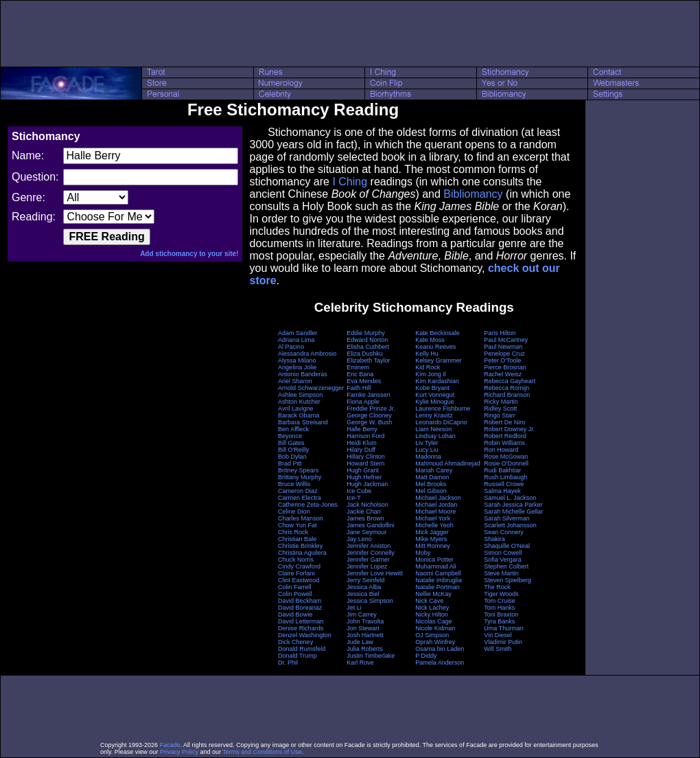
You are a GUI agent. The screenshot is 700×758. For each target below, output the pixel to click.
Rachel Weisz (503, 374)
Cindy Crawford (299, 566)
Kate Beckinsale (437, 333)
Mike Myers (431, 539)
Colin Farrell (295, 587)
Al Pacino (291, 347)
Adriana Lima (296, 340)
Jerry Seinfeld (365, 580)
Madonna (428, 457)
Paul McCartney (506, 340)
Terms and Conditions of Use (262, 752)
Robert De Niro (504, 422)
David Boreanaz (300, 608)
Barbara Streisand (303, 422)
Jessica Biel (363, 594)
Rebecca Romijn (506, 388)
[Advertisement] (350, 34)
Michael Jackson (438, 498)
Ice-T (354, 498)
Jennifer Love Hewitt (375, 573)
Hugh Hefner (364, 477)
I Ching (350, 182)
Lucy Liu (427, 450)
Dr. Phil (288, 663)
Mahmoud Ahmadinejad (448, 463)
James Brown (365, 518)
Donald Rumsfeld (302, 649)
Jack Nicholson (367, 505)
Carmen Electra (300, 498)
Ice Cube (359, 491)
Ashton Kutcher (299, 402)
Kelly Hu (427, 354)
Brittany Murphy (300, 477)
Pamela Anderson (440, 663)
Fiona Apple (363, 402)
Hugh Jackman (367, 484)
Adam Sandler (297, 333)
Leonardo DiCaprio (441, 422)
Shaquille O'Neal (507, 546)
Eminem (358, 367)
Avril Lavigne (295, 409)
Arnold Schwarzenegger (311, 388)
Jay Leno (359, 539)
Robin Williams (504, 443)
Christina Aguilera (302, 553)
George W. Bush (369, 422)
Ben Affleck (293, 429)
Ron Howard (501, 450)
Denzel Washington (305, 635)
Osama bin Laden (440, 649)
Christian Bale (297, 539)
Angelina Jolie (297, 367)
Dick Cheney (295, 642)
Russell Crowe (504, 484)
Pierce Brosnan (505, 367)
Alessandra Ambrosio (307, 354)
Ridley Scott (500, 409)
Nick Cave (429, 601)
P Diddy (426, 656)
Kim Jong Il (431, 374)
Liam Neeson (433, 429)
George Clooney (369, 415)
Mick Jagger (432, 532)
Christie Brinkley (300, 546)
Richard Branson (507, 395)
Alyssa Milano (297, 360)
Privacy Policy (179, 752)
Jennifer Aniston (369, 546)
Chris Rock (293, 532)
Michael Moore (435, 512)
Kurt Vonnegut (435, 395)
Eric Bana (360, 374)
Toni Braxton (501, 615)
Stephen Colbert (506, 566)
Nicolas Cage (434, 621)
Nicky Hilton (432, 615)
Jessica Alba (364, 587)
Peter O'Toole (502, 360)
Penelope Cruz (504, 354)
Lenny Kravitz (434, 415)
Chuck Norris (296, 560)
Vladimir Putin (503, 642)
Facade (170, 745)
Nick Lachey (432, 608)
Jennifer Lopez (367, 566)
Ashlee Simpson (300, 395)
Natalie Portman (437, 587)
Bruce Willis (294, 484)
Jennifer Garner (368, 560)
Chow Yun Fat (297, 525)
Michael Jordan (436, 505)
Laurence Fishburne (443, 409)
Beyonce (290, 436)
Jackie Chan (364, 512)
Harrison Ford (365, 436)
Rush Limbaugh (505, 477)
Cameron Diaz (298, 491)
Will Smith (498, 649)
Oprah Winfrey (435, 642)
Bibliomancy (473, 194)
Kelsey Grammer (439, 360)
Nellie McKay (433, 594)
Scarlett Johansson (510, 525)
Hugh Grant (363, 470)
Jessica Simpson (370, 601)
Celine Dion (294, 512)
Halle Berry (362, 429)
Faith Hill (359, 388)
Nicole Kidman (435, 628)
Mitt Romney (433, 546)
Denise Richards (301, 628)
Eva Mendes (364, 381)
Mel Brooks (431, 484)
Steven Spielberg (507, 580)
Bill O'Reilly (293, 450)
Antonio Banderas (303, 374)
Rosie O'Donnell (506, 463)
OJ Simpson (432, 635)
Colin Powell (295, 594)
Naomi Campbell (438, 573)
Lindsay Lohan (435, 436)
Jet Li (354, 608)
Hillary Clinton (366, 457)
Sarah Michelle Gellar (513, 512)
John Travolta (365, 621)
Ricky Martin (501, 402)
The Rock (497, 587)
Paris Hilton (500, 333)
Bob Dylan (292, 457)
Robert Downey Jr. (509, 429)
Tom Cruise (500, 601)
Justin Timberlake (371, 656)
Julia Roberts (365, 649)
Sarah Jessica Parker (513, 505)
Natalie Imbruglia (439, 580)
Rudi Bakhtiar (502, 470)
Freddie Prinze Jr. (371, 409)
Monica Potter (434, 560)
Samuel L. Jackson (510, 498)
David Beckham (300, 601)
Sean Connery (504, 532)
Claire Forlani (296, 573)
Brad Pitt (290, 463)
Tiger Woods (501, 594)
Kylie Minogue (435, 402)
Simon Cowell (503, 553)
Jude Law (360, 642)
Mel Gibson (431, 491)
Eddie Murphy (366, 333)
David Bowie (295, 615)
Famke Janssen (369, 395)
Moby (423, 553)
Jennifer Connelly (371, 553)
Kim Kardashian (437, 381)
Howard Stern (365, 463)
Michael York (433, 518)
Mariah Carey (434, 470)
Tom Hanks (499, 608)
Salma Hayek (502, 491)
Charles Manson (301, 518)
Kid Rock (428, 367)
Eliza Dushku (365, 354)
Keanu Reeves (435, 347)
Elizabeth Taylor (368, 360)
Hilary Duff (361, 450)
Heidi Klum (362, 443)
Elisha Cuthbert (368, 347)
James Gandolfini (371, 525)
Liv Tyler (427, 443)
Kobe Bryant (432, 388)
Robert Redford (505, 436)
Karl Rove (360, 663)
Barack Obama (299, 415)
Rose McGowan (506, 457)
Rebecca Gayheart (510, 381)
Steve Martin (501, 573)
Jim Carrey (362, 615)
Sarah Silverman (507, 518)
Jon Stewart (363, 628)
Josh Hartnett (365, 635)
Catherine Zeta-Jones (308, 505)
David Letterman (301, 621)
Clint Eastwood (299, 580)
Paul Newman (503, 347)
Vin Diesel (498, 635)
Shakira (494, 539)
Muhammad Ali (436, 566)
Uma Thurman (503, 628)
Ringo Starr (500, 415)
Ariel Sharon (295, 381)
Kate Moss (430, 340)
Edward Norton (367, 340)
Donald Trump (297, 656)
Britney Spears (298, 470)
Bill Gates (291, 443)
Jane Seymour (366, 532)
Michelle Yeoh (434, 525)
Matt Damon (432, 477)
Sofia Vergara (503, 560)
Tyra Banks (499, 621)
